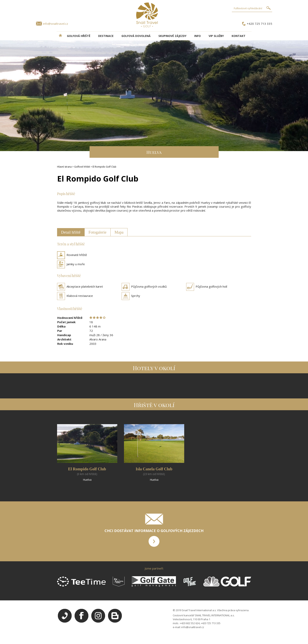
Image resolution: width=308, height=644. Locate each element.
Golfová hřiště (79, 36)
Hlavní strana (64, 167)
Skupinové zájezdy (172, 36)
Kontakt (239, 36)
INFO (197, 36)
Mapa (119, 232)
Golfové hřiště (82, 167)
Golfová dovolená (136, 36)
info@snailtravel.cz (56, 24)
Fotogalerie (98, 232)
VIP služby (216, 36)
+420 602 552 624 (190, 623)
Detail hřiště (71, 232)
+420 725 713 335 (259, 24)
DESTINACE (106, 36)
